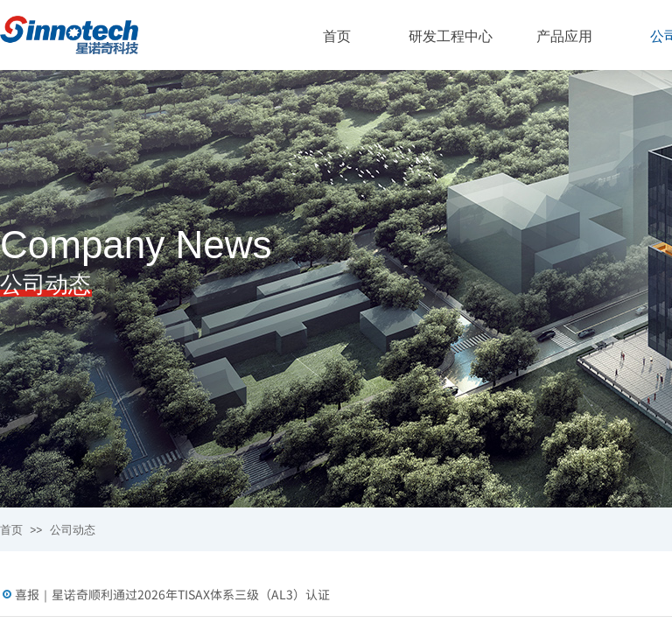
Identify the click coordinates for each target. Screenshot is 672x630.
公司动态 (73, 530)
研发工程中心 (451, 36)
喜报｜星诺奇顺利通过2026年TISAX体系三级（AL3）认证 (172, 594)
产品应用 (564, 36)
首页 (11, 530)
